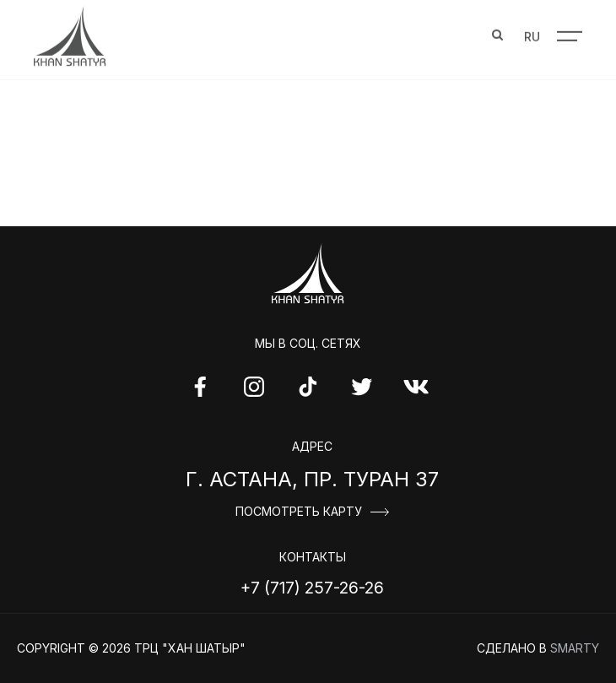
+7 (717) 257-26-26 (312, 588)
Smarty (575, 648)
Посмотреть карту (299, 512)
